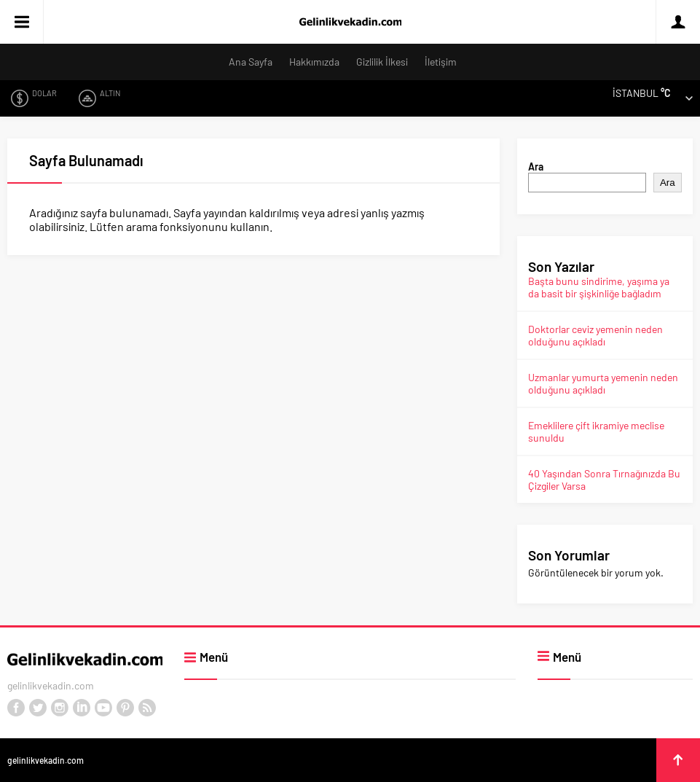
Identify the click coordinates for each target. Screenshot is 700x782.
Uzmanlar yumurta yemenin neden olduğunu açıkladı (603, 383)
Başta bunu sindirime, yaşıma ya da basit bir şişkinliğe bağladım (599, 287)
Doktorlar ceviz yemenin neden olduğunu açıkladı (595, 335)
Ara (536, 167)
